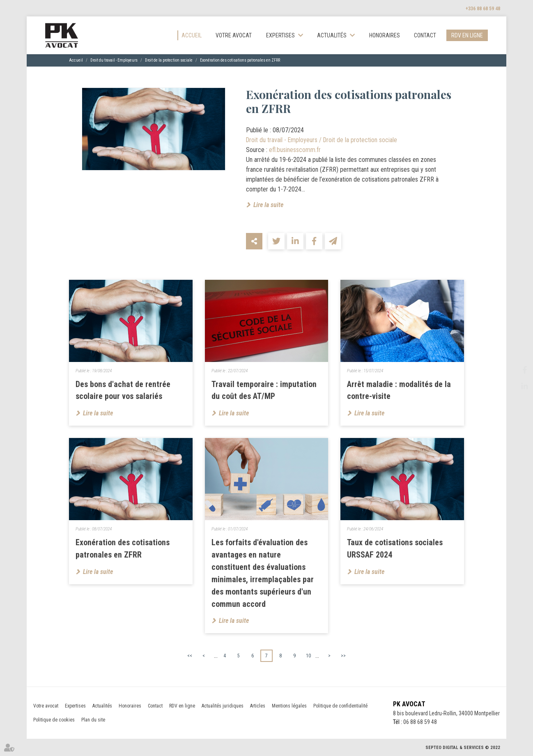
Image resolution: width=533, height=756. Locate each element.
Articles (258, 707)
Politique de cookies (54, 721)
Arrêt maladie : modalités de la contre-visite (399, 391)
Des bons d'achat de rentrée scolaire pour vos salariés (123, 391)
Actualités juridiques (223, 707)
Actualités (332, 35)
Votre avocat (234, 35)
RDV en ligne (467, 35)
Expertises (280, 35)
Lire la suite (268, 205)
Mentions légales (289, 707)
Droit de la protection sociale (169, 61)
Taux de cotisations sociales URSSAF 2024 (395, 549)
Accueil (192, 35)
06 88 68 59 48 (419, 723)
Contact (425, 35)
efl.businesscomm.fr (295, 150)
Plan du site (93, 721)
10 (308, 656)
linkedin (517, 386)
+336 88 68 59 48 (483, 9)
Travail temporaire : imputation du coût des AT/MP (264, 391)
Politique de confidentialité (340, 707)
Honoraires (385, 35)
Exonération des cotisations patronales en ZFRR (240, 61)
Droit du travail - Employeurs (114, 61)
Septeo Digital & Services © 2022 (463, 748)
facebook (517, 370)
